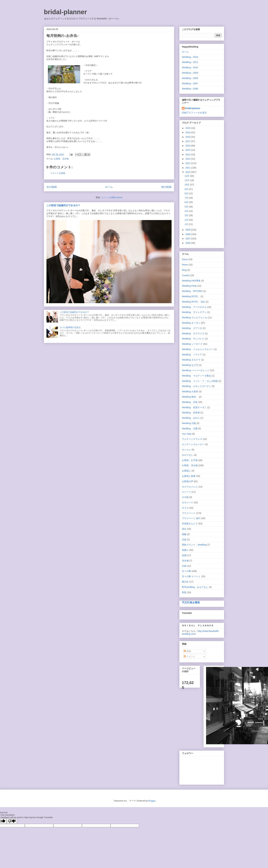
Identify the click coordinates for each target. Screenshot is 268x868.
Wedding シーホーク (192, 344)
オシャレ (186, 450)
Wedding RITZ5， (191, 296)
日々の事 (186, 571)
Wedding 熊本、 (190, 397)
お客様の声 (188, 481)
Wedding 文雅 (190, 429)
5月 (187, 207)
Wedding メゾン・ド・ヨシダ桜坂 (200, 381)
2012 (188, 163)
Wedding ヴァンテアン (194, 312)
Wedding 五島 (190, 402)
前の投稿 (166, 187)
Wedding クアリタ (192, 328)
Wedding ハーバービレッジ (196, 370)
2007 (188, 239)
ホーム (109, 187)
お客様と (186, 471)
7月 (187, 198)
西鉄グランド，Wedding (194, 545)
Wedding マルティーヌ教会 (196, 376)
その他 (185, 497)
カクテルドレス (190, 487)
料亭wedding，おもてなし (195, 587)
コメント (190, 656)
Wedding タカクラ (191, 360)
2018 (188, 137)
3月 (187, 215)
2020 (188, 128)
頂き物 (185, 561)
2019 (188, 132)
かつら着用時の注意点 (70, 327)
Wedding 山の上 (191, 418)
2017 (188, 141)
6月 (187, 202)
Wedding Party (189, 286)
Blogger (152, 801)
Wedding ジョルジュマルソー (198, 349)
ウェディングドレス (192, 439)
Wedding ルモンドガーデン (196, 386)
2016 (188, 146)
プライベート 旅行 (191, 518)
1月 (187, 224)
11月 (187, 180)
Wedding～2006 (190, 89)
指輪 (184, 534)
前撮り (185, 550)
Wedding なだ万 (190, 365)
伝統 (184, 566)
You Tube (187, 434)
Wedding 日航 (189, 423)
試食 (184, 540)
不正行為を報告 (191, 602)
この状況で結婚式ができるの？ (63, 205)
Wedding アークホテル (194, 307)
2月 (187, 220)
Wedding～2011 (190, 62)
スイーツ (186, 492)
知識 (184, 555)
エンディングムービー (193, 444)
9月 (187, 189)
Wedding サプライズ (193, 333)
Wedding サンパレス (193, 339)
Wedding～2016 (190, 57)
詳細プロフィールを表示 (194, 113)
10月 (187, 185)
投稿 (187, 651)
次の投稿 (52, 187)
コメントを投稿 (58, 173)
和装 (184, 592)
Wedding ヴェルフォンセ (195, 318)
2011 (188, 168)
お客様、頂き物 (61, 159)
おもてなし (188, 455)
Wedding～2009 (190, 73)
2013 (188, 159)
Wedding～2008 (190, 78)
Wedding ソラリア (192, 355)
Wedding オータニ (191, 323)
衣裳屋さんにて (190, 524)
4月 (187, 211)
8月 (187, 193)
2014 (188, 154)
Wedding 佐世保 (191, 413)
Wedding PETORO (192, 291)
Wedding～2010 (190, 68)
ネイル (185, 508)
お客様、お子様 (190, 460)
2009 (188, 230)
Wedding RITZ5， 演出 (194, 302)
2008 (188, 234)
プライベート (189, 513)
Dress (185, 259)
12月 (187, 176)
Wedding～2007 (190, 83)
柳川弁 (185, 582)
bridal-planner (65, 12)
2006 (188, 243)
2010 (188, 172)
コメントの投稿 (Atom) (112, 197)
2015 (188, 150)
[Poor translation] (12, 821)
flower (185, 265)
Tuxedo (186, 275)
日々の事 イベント (191, 576)
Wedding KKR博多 (191, 281)
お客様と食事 (189, 476)
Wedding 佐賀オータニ (194, 407)
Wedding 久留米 (190, 391)
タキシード (188, 502)
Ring (184, 270)
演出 (184, 529)
